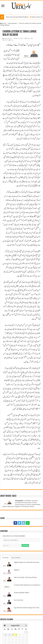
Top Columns (16, 558)
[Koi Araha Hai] (7, 602)
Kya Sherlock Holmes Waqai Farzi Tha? (27, 608)
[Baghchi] (7, 572)
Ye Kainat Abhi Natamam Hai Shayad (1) (27, 585)
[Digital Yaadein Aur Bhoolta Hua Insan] (7, 564)
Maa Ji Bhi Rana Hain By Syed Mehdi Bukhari (16, 17)
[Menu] (3, 6)
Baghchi (17, 570)
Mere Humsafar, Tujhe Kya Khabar (25, 577)
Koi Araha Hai (19, 600)
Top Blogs (5, 558)
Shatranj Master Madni (22, 593)
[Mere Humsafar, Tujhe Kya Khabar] (7, 579)
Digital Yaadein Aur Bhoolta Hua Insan (27, 562)
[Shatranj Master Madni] (7, 595)
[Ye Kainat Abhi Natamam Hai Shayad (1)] (7, 587)
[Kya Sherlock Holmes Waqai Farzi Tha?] (7, 610)
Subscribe (25, 545)
